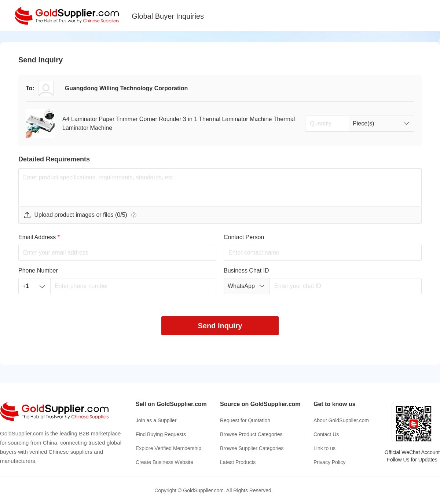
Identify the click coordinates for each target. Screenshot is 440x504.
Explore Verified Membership (168, 448)
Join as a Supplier (156, 420)
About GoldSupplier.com (341, 420)
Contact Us (326, 434)
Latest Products (238, 462)
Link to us (324, 448)
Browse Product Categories (251, 434)
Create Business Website (164, 462)
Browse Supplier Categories (252, 448)
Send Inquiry (220, 326)
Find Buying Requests (161, 434)
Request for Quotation (245, 420)
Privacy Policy (329, 462)
